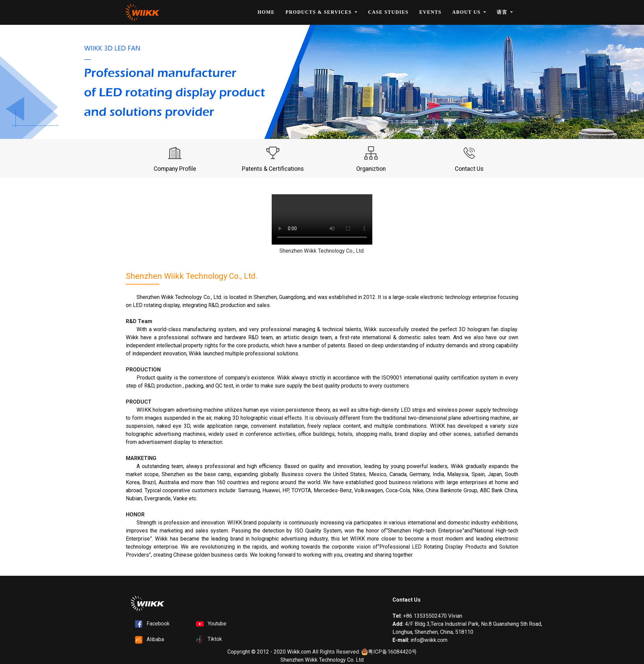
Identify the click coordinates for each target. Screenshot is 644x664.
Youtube (217, 624)
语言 (503, 12)
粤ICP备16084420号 (389, 652)
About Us (467, 12)
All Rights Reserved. (336, 652)
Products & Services (319, 12)
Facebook (158, 624)
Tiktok (215, 639)
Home (266, 12)
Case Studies (388, 12)
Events (430, 12)
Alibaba (155, 639)
